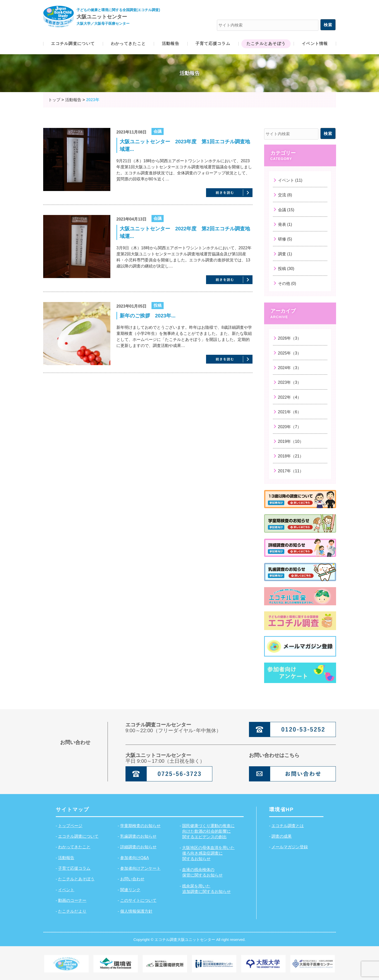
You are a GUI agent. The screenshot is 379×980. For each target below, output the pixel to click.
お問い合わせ (132, 879)
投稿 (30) (286, 269)
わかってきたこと (74, 847)
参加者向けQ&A (135, 858)
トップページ (70, 826)
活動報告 (66, 858)
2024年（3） (290, 368)
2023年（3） (290, 382)
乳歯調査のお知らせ (138, 836)
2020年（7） (290, 427)
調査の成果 (282, 836)
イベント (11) (290, 180)
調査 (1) (285, 254)
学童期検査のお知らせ (140, 826)
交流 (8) (285, 195)
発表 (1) (285, 224)
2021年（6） (290, 412)
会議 (158, 131)
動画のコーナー (72, 900)
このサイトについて (138, 900)
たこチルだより (72, 911)
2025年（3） (290, 353)
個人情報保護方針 (136, 911)
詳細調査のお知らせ (138, 847)
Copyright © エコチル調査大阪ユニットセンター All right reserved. (189, 940)
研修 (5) (285, 239)
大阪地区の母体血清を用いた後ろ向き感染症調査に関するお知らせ (208, 853)
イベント (66, 890)
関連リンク (130, 890)
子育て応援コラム (74, 868)
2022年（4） (290, 397)
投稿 (158, 305)
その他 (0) (287, 283)
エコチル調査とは (288, 826)
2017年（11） (291, 471)
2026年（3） (290, 338)
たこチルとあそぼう (76, 879)
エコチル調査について (78, 836)
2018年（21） (291, 456)
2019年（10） (291, 441)
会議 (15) (286, 210)
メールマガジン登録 (290, 847)
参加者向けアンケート (140, 868)
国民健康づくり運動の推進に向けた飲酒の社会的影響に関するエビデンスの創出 (208, 831)
